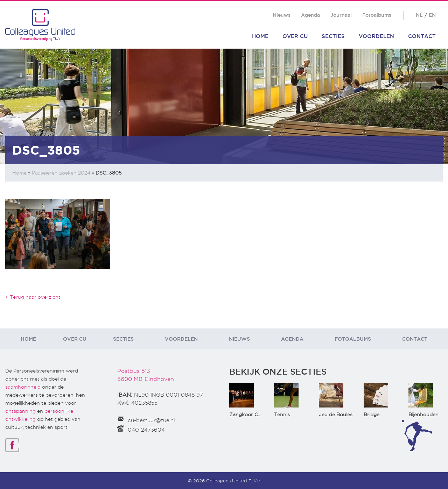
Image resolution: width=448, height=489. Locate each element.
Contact (422, 36)
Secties (333, 36)
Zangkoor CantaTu (252, 414)
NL (419, 15)
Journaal (341, 15)
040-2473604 (146, 430)
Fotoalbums (377, 15)
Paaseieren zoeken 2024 (61, 173)
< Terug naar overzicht (33, 297)
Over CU (295, 36)
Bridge (372, 414)
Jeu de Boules (336, 414)
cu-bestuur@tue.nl (151, 420)
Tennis (282, 414)
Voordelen (376, 36)
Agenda (310, 15)
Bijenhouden (423, 414)
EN (432, 15)
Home (260, 36)
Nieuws (282, 15)
